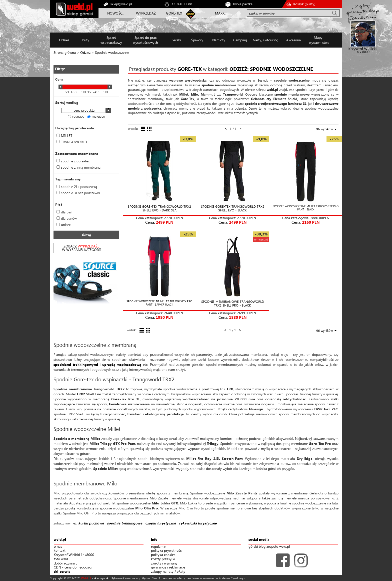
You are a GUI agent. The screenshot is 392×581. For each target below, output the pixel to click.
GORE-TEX (174, 13)
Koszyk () (304, 4)
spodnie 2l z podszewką (77, 187)
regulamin (159, 547)
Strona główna (65, 52)
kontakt (60, 551)
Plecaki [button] (176, 40)
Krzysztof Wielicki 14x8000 (74, 555)
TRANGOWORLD (72, 142)
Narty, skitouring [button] (265, 40)
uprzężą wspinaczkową (122, 364)
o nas (58, 547)
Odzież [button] (64, 40)
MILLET (64, 135)
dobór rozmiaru (66, 563)
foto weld (61, 559)
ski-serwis (62, 572)
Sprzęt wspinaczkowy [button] (111, 40)
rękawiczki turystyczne (198, 523)
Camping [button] (240, 40)
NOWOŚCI (115, 13)
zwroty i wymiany (164, 563)
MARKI (220, 13)
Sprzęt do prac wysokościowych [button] (145, 40)
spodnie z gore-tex (73, 161)
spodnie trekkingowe (125, 523)
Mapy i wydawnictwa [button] (319, 40)
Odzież (85, 52)
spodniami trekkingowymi (76, 364)
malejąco (96, 116)
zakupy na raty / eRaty (168, 572)
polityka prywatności (167, 551)
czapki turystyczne (161, 523)
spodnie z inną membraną (78, 167)
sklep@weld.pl (121, 4)
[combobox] (86, 111)
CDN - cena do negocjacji (73, 567)
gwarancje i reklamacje (168, 567)
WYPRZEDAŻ (146, 13)
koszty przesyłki (163, 559)
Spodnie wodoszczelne (112, 52)
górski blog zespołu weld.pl (269, 547)
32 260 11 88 (182, 4)
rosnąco (76, 116)
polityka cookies (163, 555)
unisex (63, 225)
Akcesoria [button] (293, 40)
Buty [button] (86, 40)
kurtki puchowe (91, 523)
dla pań (64, 212)
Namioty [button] (219, 40)
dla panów (67, 218)
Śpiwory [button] (197, 40)
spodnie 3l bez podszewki (78, 193)
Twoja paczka (242, 4)
